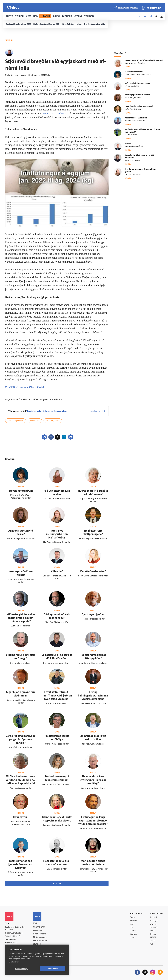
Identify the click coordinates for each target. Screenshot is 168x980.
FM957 (153, 938)
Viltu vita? (57, 571)
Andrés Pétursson (131, 135)
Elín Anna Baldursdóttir (133, 175)
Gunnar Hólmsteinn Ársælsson (135, 146)
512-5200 (41, 927)
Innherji (154, 917)
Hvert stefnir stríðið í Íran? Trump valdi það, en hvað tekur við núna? (57, 696)
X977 (153, 941)
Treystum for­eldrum (21, 491)
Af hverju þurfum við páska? (137, 95)
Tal (152, 944)
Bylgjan (153, 934)
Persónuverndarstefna (14, 933)
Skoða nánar (14, 962)
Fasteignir (154, 921)
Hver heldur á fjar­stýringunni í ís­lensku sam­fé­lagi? (93, 780)
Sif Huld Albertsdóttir (132, 86)
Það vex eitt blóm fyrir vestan (138, 83)
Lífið (132, 928)
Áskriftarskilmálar (40, 941)
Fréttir (132, 917)
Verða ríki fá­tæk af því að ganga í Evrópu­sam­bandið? (21, 740)
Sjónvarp (133, 934)
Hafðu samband (40, 934)
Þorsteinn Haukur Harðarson (135, 121)
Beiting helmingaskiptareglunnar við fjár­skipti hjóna (93, 696)
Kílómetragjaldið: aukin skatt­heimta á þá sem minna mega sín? (21, 618)
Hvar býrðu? (21, 817)
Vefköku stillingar (22, 969)
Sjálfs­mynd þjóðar (93, 615)
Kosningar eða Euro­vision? (137, 118)
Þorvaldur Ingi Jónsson (133, 161)
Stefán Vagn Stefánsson (133, 109)
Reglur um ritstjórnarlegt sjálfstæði (15, 929)
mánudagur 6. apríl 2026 (128, 8)
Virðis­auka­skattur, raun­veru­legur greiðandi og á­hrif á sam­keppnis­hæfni (21, 780)
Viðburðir (154, 928)
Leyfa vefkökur (53, 969)
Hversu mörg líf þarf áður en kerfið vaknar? (144, 61)
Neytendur (35, 421)
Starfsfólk (37, 944)
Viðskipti (133, 921)
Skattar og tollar (53, 421)
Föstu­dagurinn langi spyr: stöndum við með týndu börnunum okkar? (93, 821)
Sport (132, 924)
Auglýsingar (38, 931)
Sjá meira (57, 884)
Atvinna (153, 924)
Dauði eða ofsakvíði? (93, 571)
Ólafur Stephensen (16, 421)
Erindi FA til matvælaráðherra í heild (25, 387)
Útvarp (132, 938)
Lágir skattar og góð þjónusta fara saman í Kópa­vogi (21, 865)
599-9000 (13, 943)
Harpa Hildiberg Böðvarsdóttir (135, 63)
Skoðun (133, 931)
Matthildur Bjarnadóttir (133, 98)
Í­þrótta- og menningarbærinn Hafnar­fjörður (57, 534)
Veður (153, 931)
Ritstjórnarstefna (40, 937)
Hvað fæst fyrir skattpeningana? (139, 106)
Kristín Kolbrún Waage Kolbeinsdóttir (138, 75)
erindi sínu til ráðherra (55, 113)
